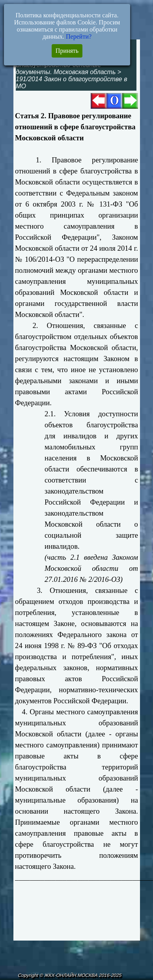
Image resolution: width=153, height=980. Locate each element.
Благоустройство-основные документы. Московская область (66, 68)
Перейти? (79, 36)
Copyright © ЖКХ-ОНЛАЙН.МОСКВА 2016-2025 (70, 975)
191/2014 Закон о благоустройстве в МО (71, 83)
